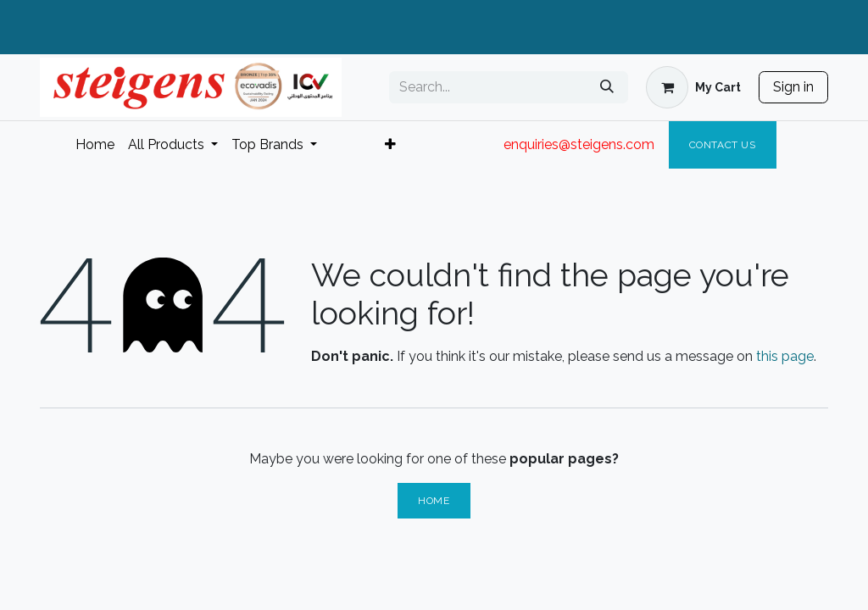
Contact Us (723, 145)
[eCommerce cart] (693, 87)
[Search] (607, 87)
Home (434, 501)
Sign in (793, 87)
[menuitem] (95, 145)
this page (785, 356)
